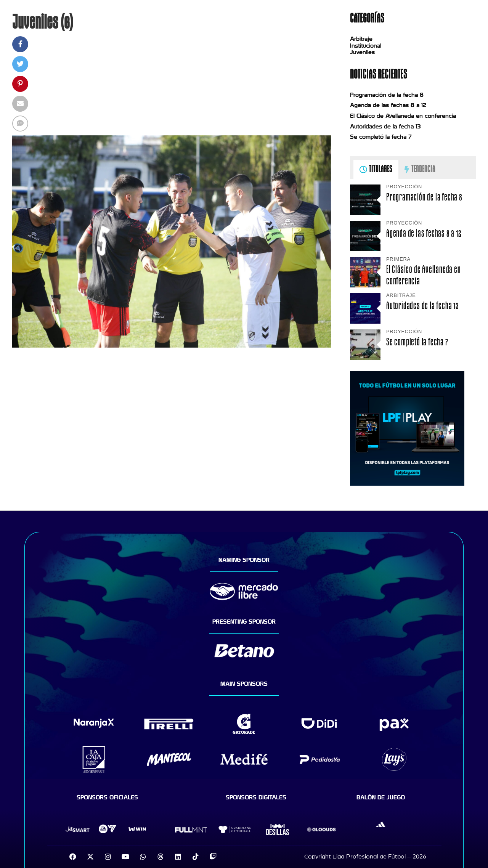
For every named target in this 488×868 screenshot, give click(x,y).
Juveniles (362, 52)
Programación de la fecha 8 (387, 95)
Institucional (366, 46)
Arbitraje (361, 39)
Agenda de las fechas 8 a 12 (388, 105)
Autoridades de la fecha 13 (385, 127)
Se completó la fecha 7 (381, 137)
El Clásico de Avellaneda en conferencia (403, 116)
